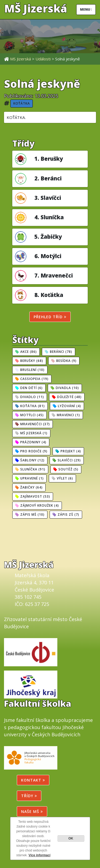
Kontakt (33, 780)
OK (71, 838)
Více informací (39, 855)
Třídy (29, 796)
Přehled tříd (50, 317)
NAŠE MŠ (32, 811)
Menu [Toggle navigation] (86, 9)
